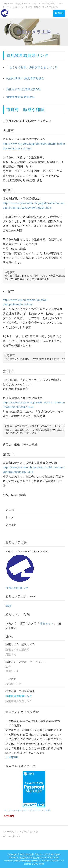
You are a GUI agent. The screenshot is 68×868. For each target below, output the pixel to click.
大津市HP (12, 757)
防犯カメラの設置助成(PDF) (23, 89)
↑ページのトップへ (15, 832)
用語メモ (11, 655)
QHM (41, 864)
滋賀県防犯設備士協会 (21, 97)
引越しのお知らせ (17, 588)
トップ (9, 517)
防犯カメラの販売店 (17, 650)
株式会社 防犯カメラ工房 (38, 854)
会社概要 (11, 525)
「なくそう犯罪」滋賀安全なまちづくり (32, 67)
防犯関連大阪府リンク (19, 701)
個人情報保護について (21, 766)
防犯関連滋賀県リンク (19, 696)
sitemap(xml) (11, 836)
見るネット (47, 623)
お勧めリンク (13, 684)
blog (8, 606)
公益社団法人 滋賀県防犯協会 (25, 78)
